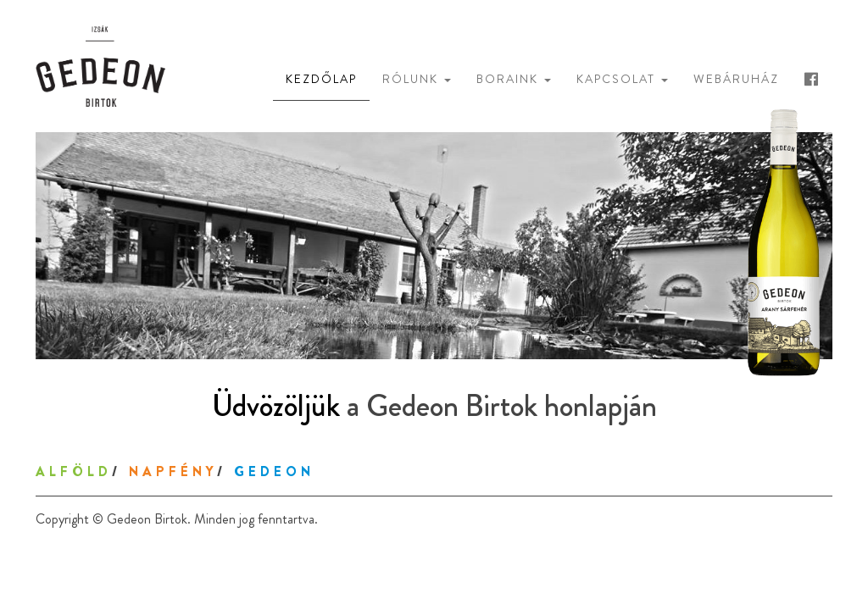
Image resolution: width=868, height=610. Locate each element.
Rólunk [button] (417, 79)
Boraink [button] (514, 79)
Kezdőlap (321, 79)
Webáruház (736, 79)
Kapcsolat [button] (622, 79)
